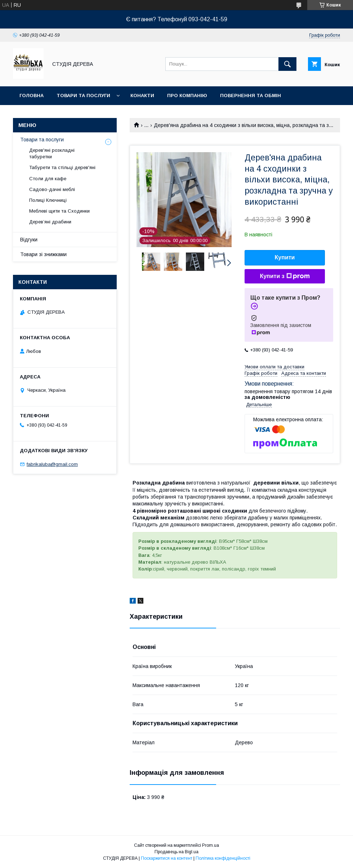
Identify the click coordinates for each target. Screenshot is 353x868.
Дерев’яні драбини (50, 222)
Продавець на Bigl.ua (176, 852)
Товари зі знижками (43, 254)
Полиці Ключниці (48, 200)
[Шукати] (287, 64)
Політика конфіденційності (223, 858)
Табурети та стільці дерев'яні (62, 167)
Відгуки (29, 240)
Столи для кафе (48, 179)
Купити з (285, 276)
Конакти (142, 96)
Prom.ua (211, 845)
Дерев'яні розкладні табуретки (52, 153)
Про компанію (187, 96)
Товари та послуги (83, 96)
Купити (285, 257)
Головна (32, 96)
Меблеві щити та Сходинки (59, 211)
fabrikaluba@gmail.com (52, 464)
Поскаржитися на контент (167, 858)
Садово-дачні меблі (52, 189)
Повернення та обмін (251, 96)
